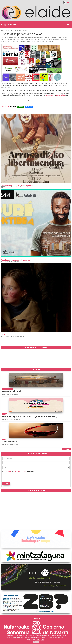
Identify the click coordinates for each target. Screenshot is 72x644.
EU (14, 24)
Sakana (23, 337)
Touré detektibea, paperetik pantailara (16, 260)
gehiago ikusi (66, 449)
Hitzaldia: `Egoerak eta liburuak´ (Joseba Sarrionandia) (30, 416)
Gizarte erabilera (26, 187)
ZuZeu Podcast (61, 95)
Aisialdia (15, 30)
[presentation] (14, 477)
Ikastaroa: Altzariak (12, 391)
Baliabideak (23, 30)
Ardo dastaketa (10, 442)
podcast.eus (50, 95)
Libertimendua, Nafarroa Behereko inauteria (18, 185)
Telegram (29, 107)
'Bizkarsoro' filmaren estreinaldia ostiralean (18, 335)
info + (44, 639)
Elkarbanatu (5, 107)
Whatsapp (20, 107)
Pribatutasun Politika (20, 472)
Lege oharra (8, 472)
